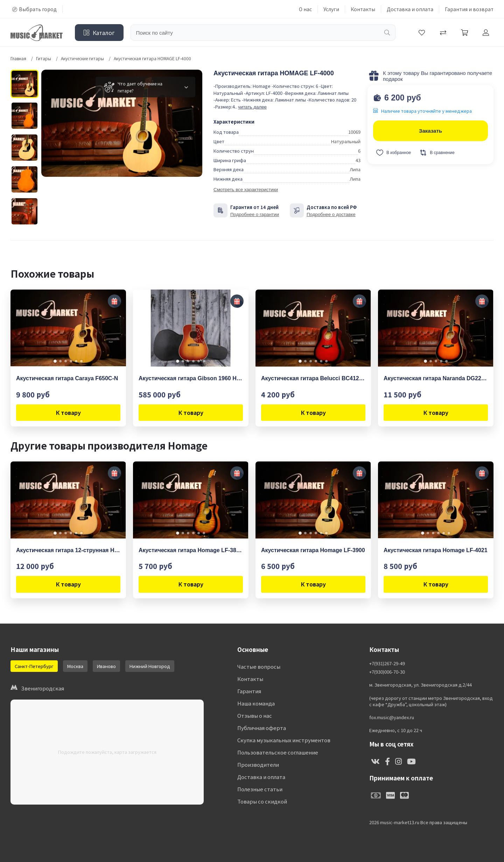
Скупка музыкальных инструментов (284, 740)
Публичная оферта (262, 728)
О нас (305, 9)
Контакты (363, 9)
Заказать (430, 131)
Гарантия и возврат (469, 9)
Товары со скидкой (262, 801)
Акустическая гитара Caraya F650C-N (67, 378)
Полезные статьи (260, 789)
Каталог (99, 33)
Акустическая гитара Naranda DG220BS (436, 378)
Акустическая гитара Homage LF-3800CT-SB (191, 550)
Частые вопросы (259, 666)
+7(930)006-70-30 (387, 672)
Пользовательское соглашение (278, 752)
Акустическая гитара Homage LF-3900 (313, 550)
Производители (258, 764)
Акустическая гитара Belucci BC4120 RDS (313, 378)
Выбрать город (34, 9)
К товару (68, 412)
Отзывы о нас (255, 715)
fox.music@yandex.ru (392, 717)
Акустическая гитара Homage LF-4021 (436, 550)
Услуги (331, 9)
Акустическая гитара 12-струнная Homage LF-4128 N (68, 550)
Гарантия (249, 691)
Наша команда (256, 703)
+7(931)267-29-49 (387, 663)
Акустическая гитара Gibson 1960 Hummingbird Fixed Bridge (191, 378)
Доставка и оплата (410, 9)
